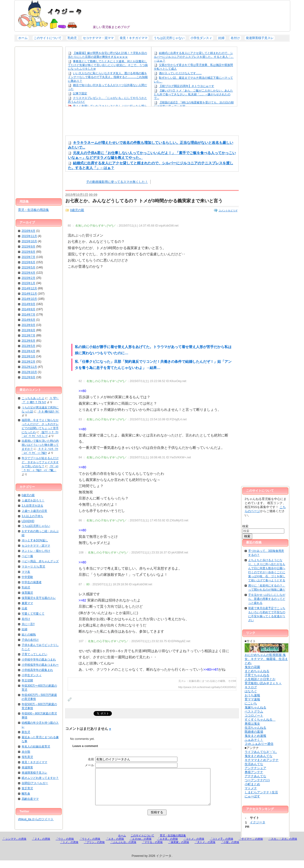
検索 (245, 526)
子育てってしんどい (34, 654)
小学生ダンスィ (201, 38)
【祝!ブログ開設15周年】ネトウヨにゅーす (187, 86)
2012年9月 (28, 377)
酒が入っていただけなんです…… (180, 73)
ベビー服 (27, 556)
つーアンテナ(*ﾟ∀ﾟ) (257, 780)
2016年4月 (28, 231)
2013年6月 (28, 341)
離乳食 (26, 794)
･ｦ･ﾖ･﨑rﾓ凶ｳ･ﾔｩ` (48, 412)
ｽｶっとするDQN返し (35, 540)
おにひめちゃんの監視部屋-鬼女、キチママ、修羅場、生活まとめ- (266, 657)
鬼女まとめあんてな (259, 756)
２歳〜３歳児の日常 (34, 511)
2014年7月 (28, 315)
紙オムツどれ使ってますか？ (40, 778)
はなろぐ (251, 691)
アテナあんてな (255, 776)
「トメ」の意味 (69, 850)
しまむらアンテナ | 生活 (261, 792)
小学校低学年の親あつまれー (40, 665)
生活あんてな (254, 764)
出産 (24, 608)
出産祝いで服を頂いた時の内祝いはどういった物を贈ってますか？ (40, 445)
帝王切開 (27, 680)
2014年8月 (28, 309)
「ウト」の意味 (65, 846)
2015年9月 (28, 247)
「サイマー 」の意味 (251, 846)
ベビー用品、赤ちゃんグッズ (40, 561)
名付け (235, 38)
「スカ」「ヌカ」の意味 (283, 846)
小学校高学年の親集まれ (37, 670)
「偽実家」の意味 (179, 850)
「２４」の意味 (41, 846)
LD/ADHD (28, 521)
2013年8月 (28, 330)
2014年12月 (29, 288)
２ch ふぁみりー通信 (259, 744)
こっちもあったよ (33, 398)
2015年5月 (28, 267)
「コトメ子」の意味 (221, 846)
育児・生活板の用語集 (33, 210)
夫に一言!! (28, 624)
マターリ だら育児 (33, 567)
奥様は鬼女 (252, 724)
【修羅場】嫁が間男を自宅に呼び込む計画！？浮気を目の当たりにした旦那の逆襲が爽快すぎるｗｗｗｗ (107, 55)
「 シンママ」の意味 (14, 846)
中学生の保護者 (32, 582)
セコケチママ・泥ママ (98, 38)
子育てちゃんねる (257, 675)
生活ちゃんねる (255, 728)
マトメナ (251, 788)
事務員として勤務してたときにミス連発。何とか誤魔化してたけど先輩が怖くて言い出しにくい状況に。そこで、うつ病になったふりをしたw (108, 65)
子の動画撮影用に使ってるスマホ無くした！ (117, 182)
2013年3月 (28, 356)
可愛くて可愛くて (33, 614)
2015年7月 (28, 257)
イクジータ (52, 15)
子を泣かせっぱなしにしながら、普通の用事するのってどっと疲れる (267, 599)
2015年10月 (29, 241)
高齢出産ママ (30, 799)
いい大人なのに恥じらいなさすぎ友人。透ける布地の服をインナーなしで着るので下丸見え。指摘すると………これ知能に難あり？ (108, 77)
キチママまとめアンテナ (262, 760)
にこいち (251, 703)
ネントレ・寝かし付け (36, 551)
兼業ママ (27, 603)
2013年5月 (28, 346)
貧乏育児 (27, 788)
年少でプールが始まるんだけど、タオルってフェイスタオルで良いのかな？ (40, 462)
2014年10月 (29, 299)
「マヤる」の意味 (152, 850)
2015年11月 (29, 236)
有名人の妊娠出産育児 (36, 747)
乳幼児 (72, 38)
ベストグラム (254, 711)
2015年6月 (28, 262)
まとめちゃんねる (257, 671)
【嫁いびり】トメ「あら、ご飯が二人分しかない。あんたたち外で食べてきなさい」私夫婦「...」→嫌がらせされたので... (193, 94)
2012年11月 (29, 367)
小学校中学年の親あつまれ (39, 659)
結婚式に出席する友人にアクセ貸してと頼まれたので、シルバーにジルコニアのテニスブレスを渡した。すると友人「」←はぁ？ (194, 57)
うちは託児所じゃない (169, 38)
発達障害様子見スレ (260, 38)
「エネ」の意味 (115, 846)
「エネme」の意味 (140, 846)
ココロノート (254, 715)
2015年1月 (28, 283)
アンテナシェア (255, 768)
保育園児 (27, 593)
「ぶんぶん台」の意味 (123, 850)
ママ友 (26, 572)
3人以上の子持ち (32, 516)
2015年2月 (28, 278)
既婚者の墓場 (254, 732)
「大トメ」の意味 (205, 850)
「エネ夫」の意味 (167, 846)
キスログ (251, 687)
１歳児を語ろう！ (33, 500)
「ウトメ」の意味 (90, 846)
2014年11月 (29, 294)
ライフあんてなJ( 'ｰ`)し (261, 752)
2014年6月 (28, 320)
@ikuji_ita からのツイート (36, 819)
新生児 (26, 732)
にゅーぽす (252, 796)
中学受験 (27, 577)
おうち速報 (252, 695)
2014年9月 (28, 304)
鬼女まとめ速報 (255, 736)
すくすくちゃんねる (260, 720)
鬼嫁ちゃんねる (255, 707)
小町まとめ (252, 784)
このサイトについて (48, 38)
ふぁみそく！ (254, 740)
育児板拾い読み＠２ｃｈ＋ (263, 683)
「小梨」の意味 (230, 850)
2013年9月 (28, 325)
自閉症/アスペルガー (35, 783)
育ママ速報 (252, 699)
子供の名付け (30, 640)
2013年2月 (28, 362)
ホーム (23, 38)
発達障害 (27, 767)
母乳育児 (27, 757)
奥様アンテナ (254, 772)
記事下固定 (80, 93)
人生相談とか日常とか (260, 679)
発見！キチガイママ (134, 38)
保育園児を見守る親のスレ (39, 598)
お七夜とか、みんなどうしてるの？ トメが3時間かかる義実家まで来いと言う (144, 201)
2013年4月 (28, 351)
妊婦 (221, 38)
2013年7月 (28, 335)
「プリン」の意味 (94, 850)
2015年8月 (28, 252)
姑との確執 (29, 635)
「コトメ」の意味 (194, 846)
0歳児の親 (77, 210)
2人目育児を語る (32, 506)
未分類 (26, 752)
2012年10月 (29, 372)
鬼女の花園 (252, 667)
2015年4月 (28, 273)
